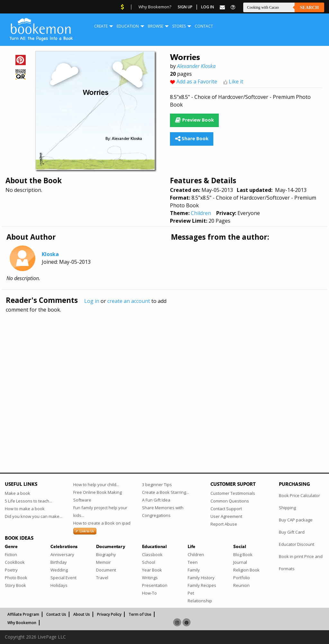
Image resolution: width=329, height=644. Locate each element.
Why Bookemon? (155, 7)
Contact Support (226, 509)
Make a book (18, 493)
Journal (240, 562)
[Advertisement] (164, 379)
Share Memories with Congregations (163, 511)
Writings (150, 578)
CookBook (15, 562)
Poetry (11, 570)
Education (128, 26)
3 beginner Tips (157, 485)
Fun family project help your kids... (100, 511)
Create (101, 26)
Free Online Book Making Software (98, 496)
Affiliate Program (23, 614)
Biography (106, 554)
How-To (149, 593)
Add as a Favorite (197, 82)
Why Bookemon (22, 623)
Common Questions (230, 501)
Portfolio (242, 578)
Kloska (50, 254)
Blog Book (243, 554)
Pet (191, 593)
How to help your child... (96, 485)
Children (201, 213)
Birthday (59, 562)
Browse (156, 26)
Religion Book (246, 570)
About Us (82, 614)
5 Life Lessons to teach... (28, 501)
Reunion (241, 585)
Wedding (59, 570)
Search (309, 8)
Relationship (200, 601)
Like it (236, 82)
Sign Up (185, 7)
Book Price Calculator (299, 495)
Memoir (103, 562)
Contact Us (56, 614)
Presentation (155, 585)
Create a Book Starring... (165, 492)
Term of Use (140, 614)
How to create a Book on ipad (102, 523)
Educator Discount (297, 544)
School (149, 562)
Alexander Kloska (196, 66)
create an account (129, 301)
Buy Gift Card (292, 532)
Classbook (152, 554)
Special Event (63, 578)
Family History (201, 578)
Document (106, 570)
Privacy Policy (109, 614)
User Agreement (226, 516)
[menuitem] (101, 26)
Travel (102, 578)
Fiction (11, 554)
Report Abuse (224, 524)
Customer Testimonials (233, 493)
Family (194, 570)
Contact (204, 26)
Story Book (15, 585)
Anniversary (62, 554)
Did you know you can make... (34, 516)
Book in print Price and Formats (301, 562)
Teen (193, 562)
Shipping (287, 508)
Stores (179, 26)
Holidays (59, 585)
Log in (92, 301)
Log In (208, 7)
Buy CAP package (296, 520)
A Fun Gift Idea (156, 500)
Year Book (152, 570)
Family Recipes (202, 585)
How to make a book (25, 509)
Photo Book (16, 578)
